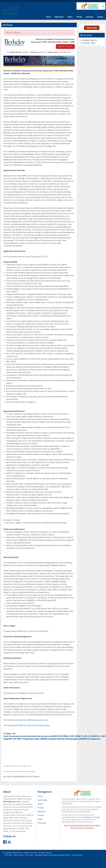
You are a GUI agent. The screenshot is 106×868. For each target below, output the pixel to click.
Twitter (9, 842)
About (70, 17)
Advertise (89, 17)
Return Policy (19, 855)
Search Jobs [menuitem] (43, 800)
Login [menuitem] (40, 819)
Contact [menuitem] (41, 815)
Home (48, 17)
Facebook (5, 842)
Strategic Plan (51, 146)
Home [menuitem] (40, 796)
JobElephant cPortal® (92, 817)
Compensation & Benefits (48, 565)
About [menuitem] (40, 804)
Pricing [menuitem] (41, 808)
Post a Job (92, 28)
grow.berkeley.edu (34, 165)
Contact (100, 17)
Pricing (79, 17)
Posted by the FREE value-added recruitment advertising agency (19, 771)
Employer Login (89, 43)
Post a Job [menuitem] (42, 823)
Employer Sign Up (89, 40)
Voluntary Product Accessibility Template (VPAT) (53, 855)
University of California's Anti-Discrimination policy (28, 725)
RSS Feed (8, 855)
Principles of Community (26, 146)
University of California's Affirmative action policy (28, 720)
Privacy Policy (77, 855)
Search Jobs (59, 17)
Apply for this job (65, 46)
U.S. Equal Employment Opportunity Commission (45, 715)
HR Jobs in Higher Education (27, 853)
